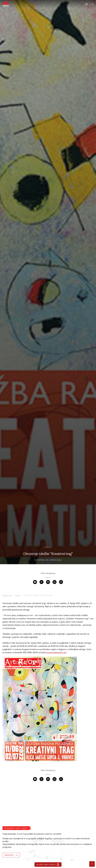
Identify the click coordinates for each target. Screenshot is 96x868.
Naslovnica (7, 595)
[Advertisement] (48, 804)
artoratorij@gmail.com (56, 652)
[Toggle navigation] (92, 4)
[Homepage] (6, 4)
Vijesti (48, 547)
